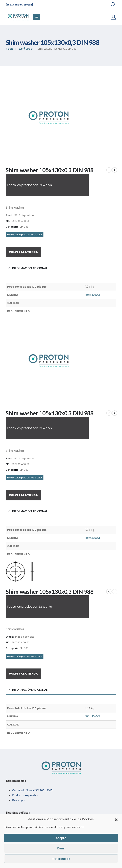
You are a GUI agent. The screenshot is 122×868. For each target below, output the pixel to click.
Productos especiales (25, 795)
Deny (61, 848)
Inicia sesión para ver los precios (25, 235)
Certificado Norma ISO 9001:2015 (32, 790)
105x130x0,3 (93, 295)
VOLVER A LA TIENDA (23, 252)
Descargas (18, 800)
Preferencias (61, 859)
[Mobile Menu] (37, 17)
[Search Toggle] (113, 5)
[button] (116, 819)
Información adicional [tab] (30, 268)
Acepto (61, 838)
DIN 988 (24, 227)
